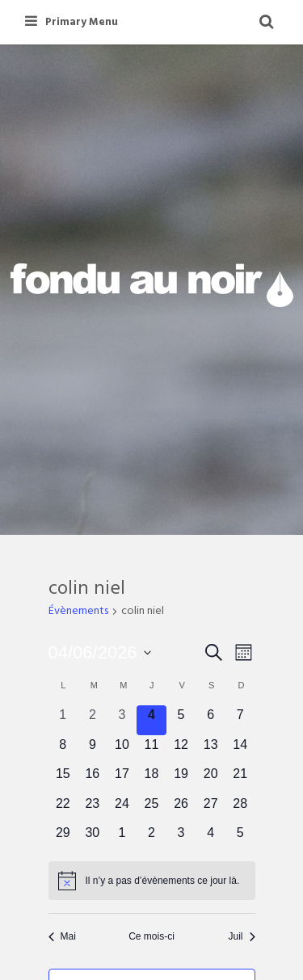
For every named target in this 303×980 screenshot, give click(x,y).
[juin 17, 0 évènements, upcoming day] (122, 779)
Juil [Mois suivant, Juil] (241, 936)
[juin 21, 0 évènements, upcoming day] (240, 779)
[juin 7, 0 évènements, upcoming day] (240, 720)
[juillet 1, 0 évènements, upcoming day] (122, 838)
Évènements (78, 612)
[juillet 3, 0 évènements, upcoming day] (181, 838)
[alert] (152, 881)
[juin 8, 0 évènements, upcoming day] (63, 750)
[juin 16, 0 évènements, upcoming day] (93, 779)
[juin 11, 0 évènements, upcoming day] (151, 750)
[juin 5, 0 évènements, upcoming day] (181, 720)
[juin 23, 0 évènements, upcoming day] (93, 809)
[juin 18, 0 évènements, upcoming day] (151, 779)
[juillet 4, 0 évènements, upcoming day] (210, 838)
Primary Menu (72, 22)
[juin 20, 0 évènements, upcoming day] (210, 779)
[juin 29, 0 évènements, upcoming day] (63, 838)
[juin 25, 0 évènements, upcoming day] (151, 809)
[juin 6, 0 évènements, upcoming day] (210, 720)
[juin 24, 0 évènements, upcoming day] (122, 809)
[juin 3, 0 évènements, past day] (122, 720)
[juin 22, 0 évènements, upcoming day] (63, 809)
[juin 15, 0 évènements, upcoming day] (63, 779)
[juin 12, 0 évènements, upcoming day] (181, 750)
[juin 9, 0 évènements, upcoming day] (93, 750)
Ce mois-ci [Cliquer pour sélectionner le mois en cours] (151, 936)
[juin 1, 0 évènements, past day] (63, 720)
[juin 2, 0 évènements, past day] (93, 720)
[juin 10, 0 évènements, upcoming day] (122, 750)
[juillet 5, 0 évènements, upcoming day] (240, 838)
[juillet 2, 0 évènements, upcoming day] (151, 838)
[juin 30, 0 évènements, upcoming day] (93, 838)
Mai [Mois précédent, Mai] (62, 936)
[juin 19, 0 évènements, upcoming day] (181, 779)
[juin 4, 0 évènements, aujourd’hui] (151, 720)
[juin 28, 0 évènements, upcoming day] (240, 809)
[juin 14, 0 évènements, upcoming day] (240, 750)
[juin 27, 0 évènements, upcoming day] (210, 809)
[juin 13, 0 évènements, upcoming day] (210, 750)
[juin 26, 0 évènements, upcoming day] (181, 809)
